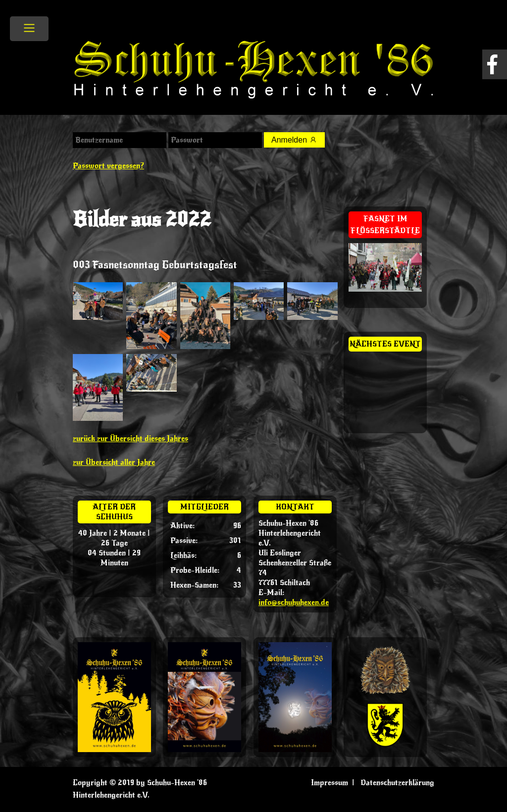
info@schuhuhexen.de (294, 603)
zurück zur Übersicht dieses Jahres (130, 439)
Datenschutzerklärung (397, 783)
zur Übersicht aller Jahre (114, 462)
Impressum (330, 783)
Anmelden (294, 140)
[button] (22, 790)
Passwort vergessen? (108, 166)
